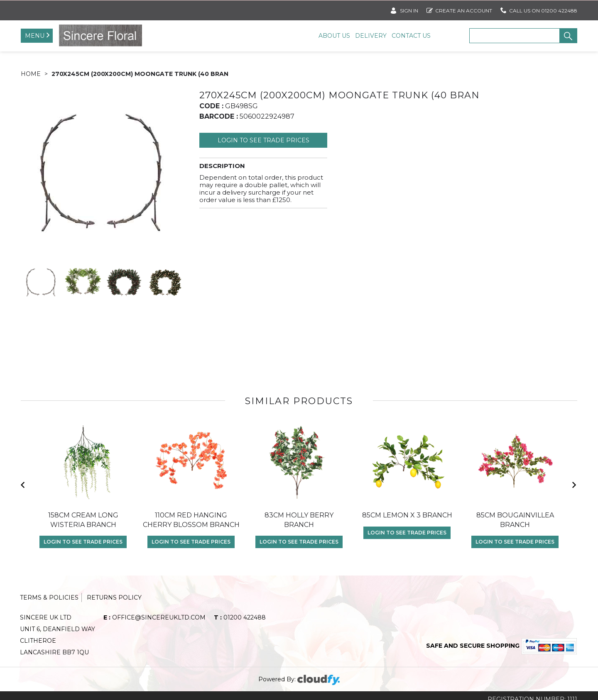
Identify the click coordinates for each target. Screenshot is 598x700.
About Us (334, 36)
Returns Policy (114, 605)
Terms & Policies (49, 605)
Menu (35, 36)
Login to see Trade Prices (263, 148)
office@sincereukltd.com (154, 625)
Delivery (371, 36)
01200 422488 (240, 625)
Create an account (459, 9)
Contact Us (411, 36)
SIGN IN (404, 9)
